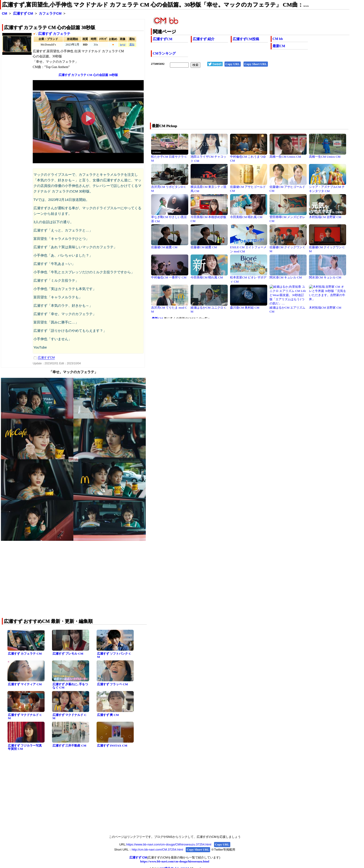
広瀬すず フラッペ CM (112, 684)
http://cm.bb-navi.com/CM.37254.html (157, 850)
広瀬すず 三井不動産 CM (69, 746)
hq (121, 44)
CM (5, 13)
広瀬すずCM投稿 (246, 39)
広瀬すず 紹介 (204, 39)
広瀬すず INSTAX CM (112, 746)
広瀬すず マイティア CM (25, 684)
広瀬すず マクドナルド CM (25, 717)
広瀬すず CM (23, 13)
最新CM (279, 46)
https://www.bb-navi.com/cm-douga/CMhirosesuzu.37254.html (169, 844)
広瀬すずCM (162, 39)
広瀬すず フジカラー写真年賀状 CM (25, 747)
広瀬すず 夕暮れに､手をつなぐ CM (70, 686)
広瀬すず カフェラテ (54, 34)
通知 (132, 44)
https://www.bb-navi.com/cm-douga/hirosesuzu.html (175, 861)
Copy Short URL (256, 64)
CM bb (278, 39)
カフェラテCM (50, 13)
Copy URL (233, 64)
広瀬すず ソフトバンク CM (114, 655)
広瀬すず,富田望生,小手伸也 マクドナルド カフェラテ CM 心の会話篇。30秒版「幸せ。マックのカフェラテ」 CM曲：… (155, 5)
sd (124, 44)
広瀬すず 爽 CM (108, 715)
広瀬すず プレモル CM (68, 654)
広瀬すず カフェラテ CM (25, 654)
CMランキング (164, 53)
